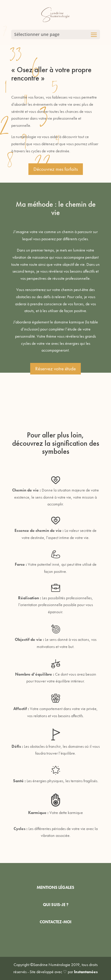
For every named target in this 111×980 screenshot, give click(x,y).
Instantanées (86, 972)
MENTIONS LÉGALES (55, 887)
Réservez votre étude (55, 369)
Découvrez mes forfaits (56, 169)
